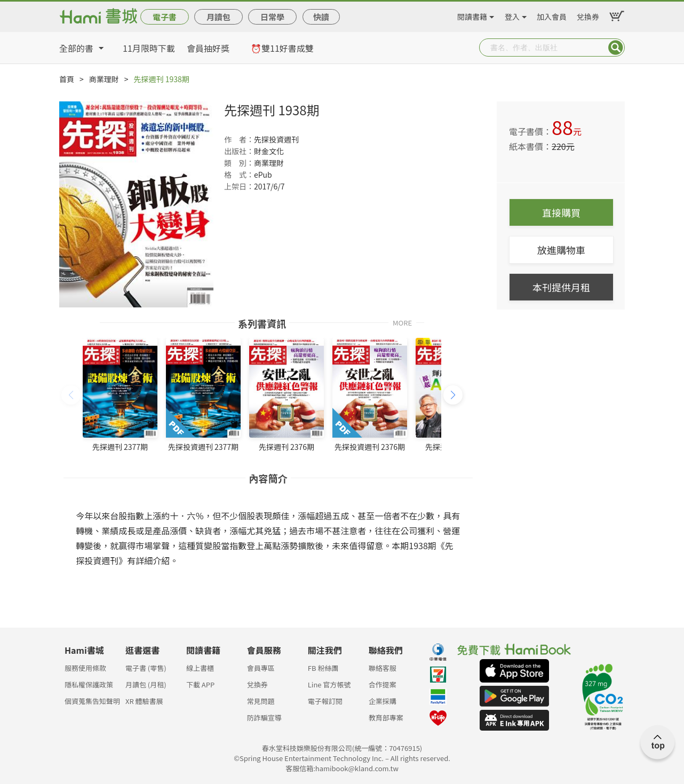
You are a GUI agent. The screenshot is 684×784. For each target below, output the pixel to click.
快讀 (321, 17)
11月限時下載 (149, 48)
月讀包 (218, 17)
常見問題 (261, 701)
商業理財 (104, 79)
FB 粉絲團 (323, 668)
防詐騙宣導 (264, 718)
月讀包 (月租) (146, 684)
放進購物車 (561, 250)
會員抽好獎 (208, 48)
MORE (402, 322)
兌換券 (588, 15)
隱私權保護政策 (89, 684)
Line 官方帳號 (329, 684)
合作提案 (383, 684)
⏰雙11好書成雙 (282, 48)
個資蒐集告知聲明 (92, 701)
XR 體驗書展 (144, 701)
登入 (512, 15)
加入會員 (552, 15)
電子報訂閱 (325, 701)
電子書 (165, 17)
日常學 (272, 17)
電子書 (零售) (146, 668)
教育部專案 (386, 718)
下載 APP (200, 684)
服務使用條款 (85, 668)
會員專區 (261, 668)
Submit (616, 47)
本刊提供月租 (561, 287)
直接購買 (561, 212)
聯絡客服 (383, 668)
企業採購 (383, 701)
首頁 (67, 79)
